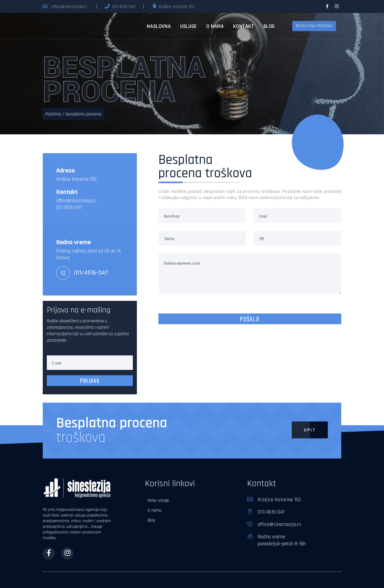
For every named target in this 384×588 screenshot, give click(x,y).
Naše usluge (158, 500)
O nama (154, 510)
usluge (189, 26)
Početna (53, 114)
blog (269, 26)
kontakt (243, 26)
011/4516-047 (124, 7)
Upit (304, 430)
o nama (215, 26)
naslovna (159, 26)
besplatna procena (314, 26)
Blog (151, 520)
